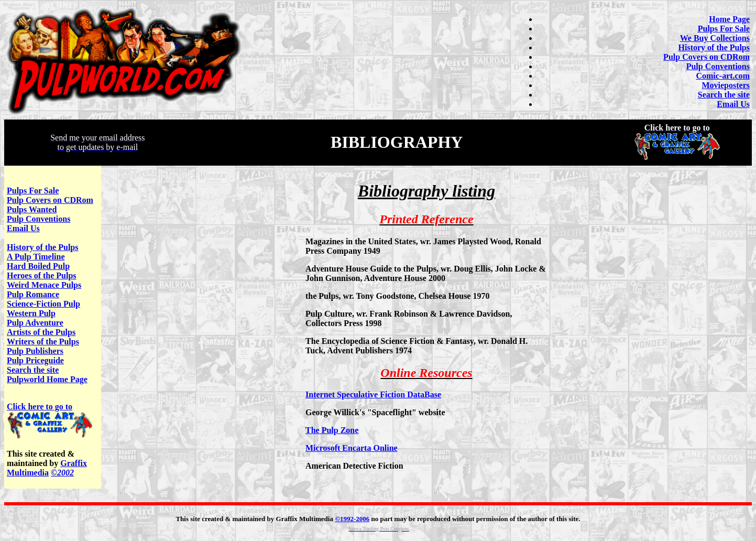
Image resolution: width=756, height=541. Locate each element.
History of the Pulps (714, 47)
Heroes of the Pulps (42, 275)
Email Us (733, 104)
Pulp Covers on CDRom (706, 57)
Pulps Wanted (32, 209)
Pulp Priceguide (35, 360)
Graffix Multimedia (47, 468)
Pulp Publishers (35, 351)
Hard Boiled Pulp (38, 266)
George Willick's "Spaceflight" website (375, 412)
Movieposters (726, 85)
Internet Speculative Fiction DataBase (373, 394)
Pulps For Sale (724, 29)
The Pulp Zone (332, 430)
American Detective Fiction (354, 466)
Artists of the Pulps (41, 332)
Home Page (729, 19)
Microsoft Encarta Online (352, 448)
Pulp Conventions (718, 66)
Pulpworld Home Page (47, 379)
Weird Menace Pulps (44, 285)
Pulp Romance (33, 294)
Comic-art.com (723, 76)
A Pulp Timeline (36, 257)
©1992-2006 (352, 519)
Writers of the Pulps (43, 342)
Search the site (724, 95)
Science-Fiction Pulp (43, 304)
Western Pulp (31, 313)
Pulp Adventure (35, 323)
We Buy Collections (715, 38)
